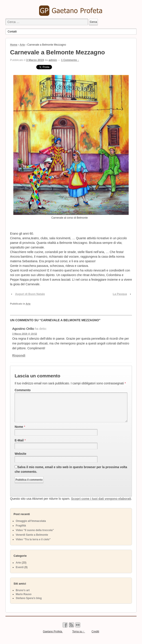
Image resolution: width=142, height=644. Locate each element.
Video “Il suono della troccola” (35, 535)
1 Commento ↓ (70, 60)
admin (53, 60)
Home (14, 45)
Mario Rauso (24, 599)
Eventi (20, 573)
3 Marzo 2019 (35, 60)
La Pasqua (120, 294)
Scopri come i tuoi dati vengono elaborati (101, 504)
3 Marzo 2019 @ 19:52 (25, 334)
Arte (22, 45)
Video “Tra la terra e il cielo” (33, 545)
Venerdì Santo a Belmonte (32, 540)
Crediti (95, 637)
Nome (19, 432)
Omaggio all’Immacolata (31, 526)
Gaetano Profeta (53, 637)
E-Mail (19, 446)
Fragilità (21, 531)
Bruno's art (23, 596)
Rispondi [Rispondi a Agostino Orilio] (19, 355)
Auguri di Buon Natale (30, 294)
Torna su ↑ (79, 637)
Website (20, 459)
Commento (23, 390)
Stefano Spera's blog (29, 603)
